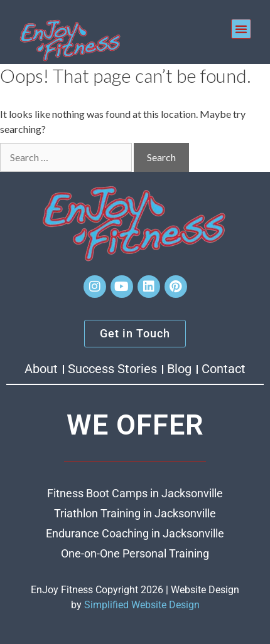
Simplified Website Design (142, 605)
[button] (241, 29)
